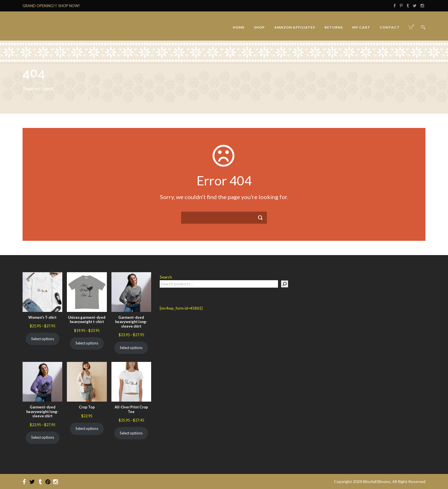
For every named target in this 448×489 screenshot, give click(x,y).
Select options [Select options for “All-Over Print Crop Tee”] (131, 433)
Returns (334, 27)
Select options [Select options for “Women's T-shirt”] (43, 339)
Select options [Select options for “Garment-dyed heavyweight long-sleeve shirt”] (131, 348)
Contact (390, 27)
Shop (259, 27)
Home (239, 27)
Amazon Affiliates (295, 27)
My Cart (361, 27)
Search (166, 277)
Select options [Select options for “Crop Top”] (87, 428)
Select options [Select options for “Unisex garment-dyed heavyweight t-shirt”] (87, 343)
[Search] (285, 284)
